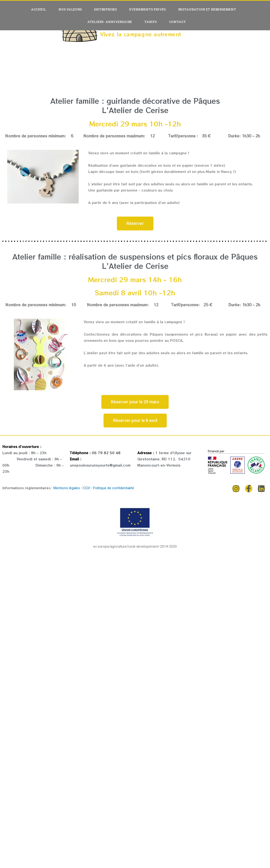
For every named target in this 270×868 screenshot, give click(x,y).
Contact (177, 22)
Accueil (39, 9)
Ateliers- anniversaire (110, 22)
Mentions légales (67, 488)
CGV (87, 488)
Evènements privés (148, 9)
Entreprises (106, 9)
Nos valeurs (70, 9)
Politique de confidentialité (113, 488)
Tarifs (151, 22)
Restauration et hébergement (207, 9)
